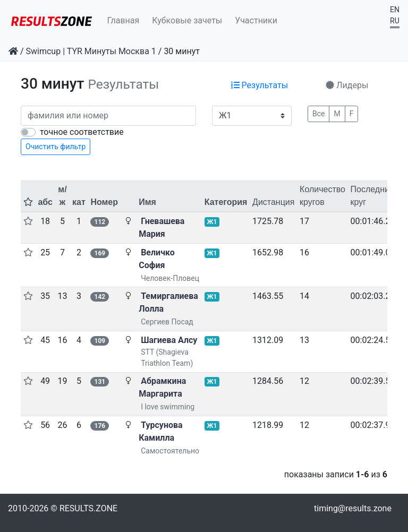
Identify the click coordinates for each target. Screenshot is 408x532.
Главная (124, 20)
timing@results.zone (353, 508)
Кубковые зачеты (187, 20)
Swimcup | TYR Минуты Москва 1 (91, 51)
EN (395, 10)
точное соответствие (82, 132)
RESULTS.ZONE (88, 508)
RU (395, 21)
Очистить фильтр (56, 147)
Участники (256, 20)
